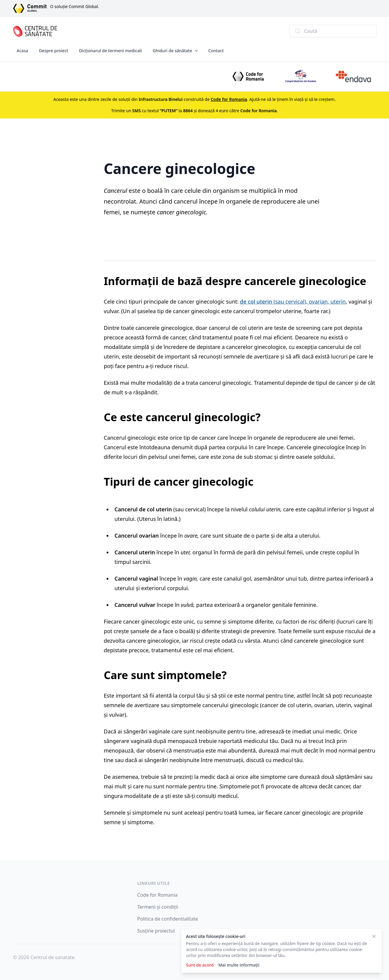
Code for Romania (157, 895)
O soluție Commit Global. (75, 6)
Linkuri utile (154, 883)
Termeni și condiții (158, 907)
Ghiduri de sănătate (172, 51)
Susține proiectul (156, 931)
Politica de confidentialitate (168, 919)
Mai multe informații (239, 965)
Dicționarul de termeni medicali (110, 51)
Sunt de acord (200, 965)
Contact (216, 51)
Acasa (23, 51)
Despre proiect (53, 51)
